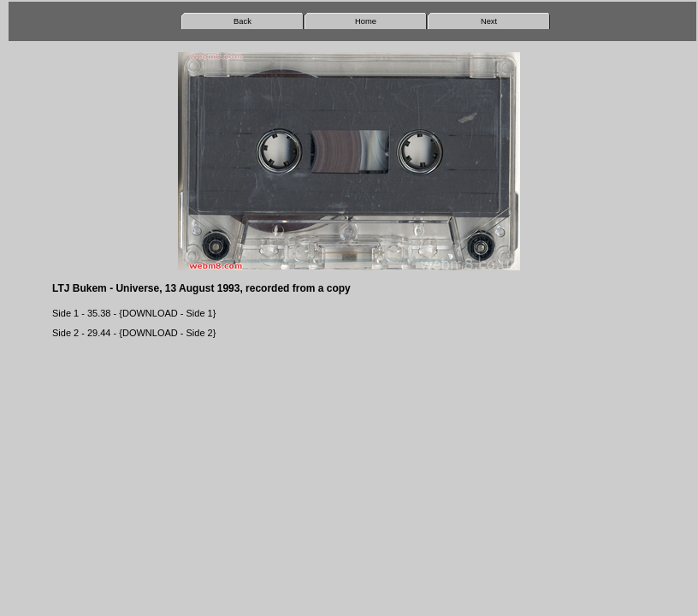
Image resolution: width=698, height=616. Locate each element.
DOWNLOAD (150, 313)
